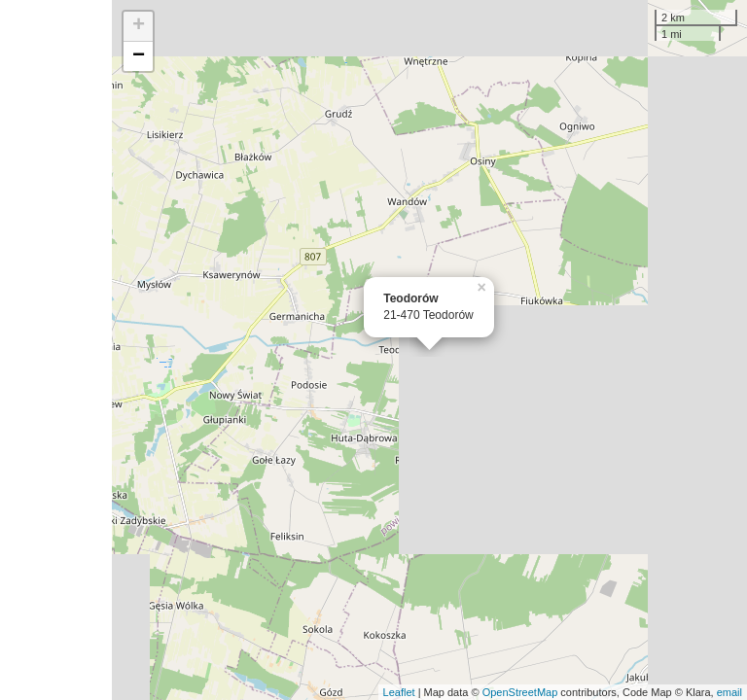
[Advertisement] (56, 350)
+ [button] (139, 26)
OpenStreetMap (520, 692)
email (729, 692)
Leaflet (399, 692)
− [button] (139, 56)
